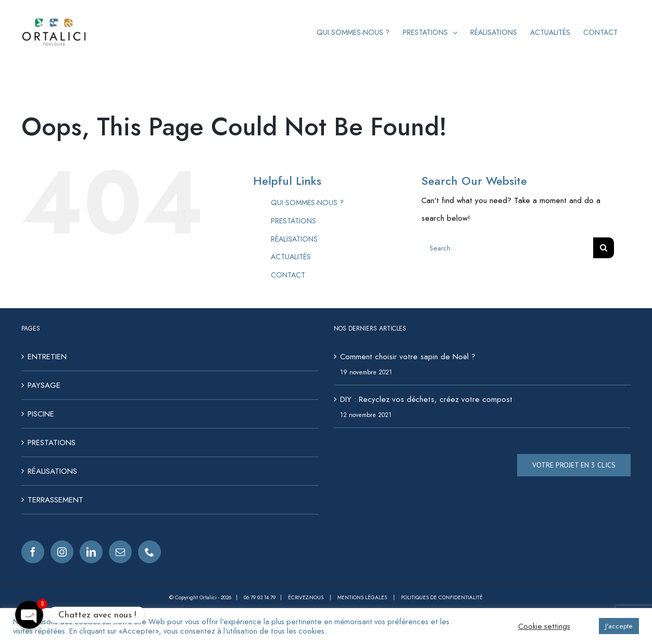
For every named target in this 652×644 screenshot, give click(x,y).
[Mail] (120, 552)
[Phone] (149, 552)
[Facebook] (33, 552)
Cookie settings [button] (544, 626)
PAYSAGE (44, 385)
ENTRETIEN (47, 357)
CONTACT (288, 275)
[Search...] (507, 248)
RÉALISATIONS (294, 239)
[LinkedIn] (91, 552)
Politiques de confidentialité (442, 597)
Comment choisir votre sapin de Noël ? (408, 357)
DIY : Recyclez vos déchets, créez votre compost (426, 399)
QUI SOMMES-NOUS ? (307, 203)
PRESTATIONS (293, 221)
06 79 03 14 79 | (266, 597)
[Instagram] (62, 552)
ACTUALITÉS (291, 257)
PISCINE (41, 414)
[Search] (604, 248)
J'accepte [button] (619, 626)
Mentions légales (363, 597)
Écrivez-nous (306, 597)
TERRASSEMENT (55, 500)
